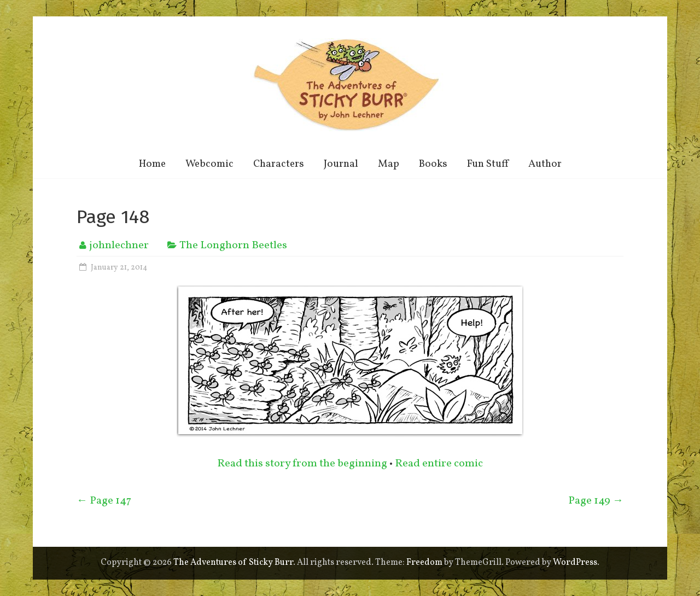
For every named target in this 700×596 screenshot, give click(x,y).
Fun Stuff (488, 164)
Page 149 (596, 501)
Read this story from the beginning (302, 464)
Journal (341, 164)
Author (545, 164)
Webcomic (209, 164)
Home (152, 164)
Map (389, 164)
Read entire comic (439, 464)
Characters (279, 164)
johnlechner (119, 246)
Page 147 (104, 501)
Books (433, 164)
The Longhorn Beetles (233, 246)
